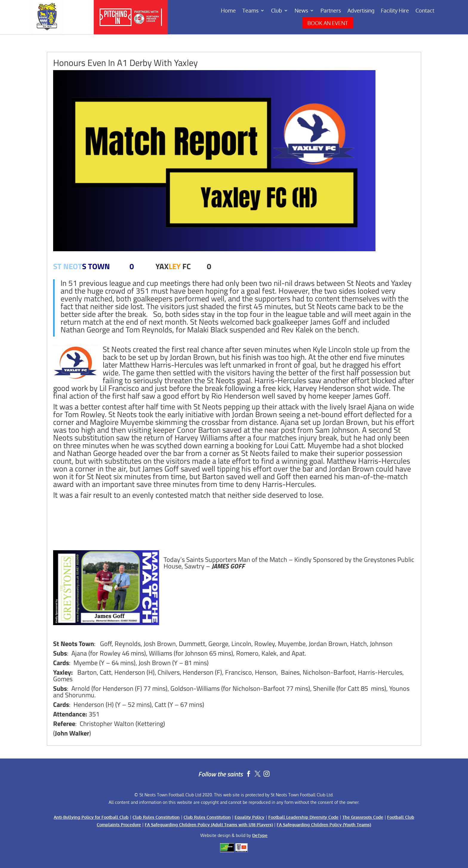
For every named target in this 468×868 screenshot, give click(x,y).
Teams (250, 11)
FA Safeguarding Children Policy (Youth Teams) (324, 825)
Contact (425, 11)
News (301, 11)
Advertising (361, 11)
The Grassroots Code (363, 817)
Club (277, 11)
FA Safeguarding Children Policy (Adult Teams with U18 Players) (209, 825)
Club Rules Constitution (156, 817)
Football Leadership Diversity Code (303, 817)
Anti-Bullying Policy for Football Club (91, 817)
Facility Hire (395, 11)
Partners (331, 11)
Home (228, 11)
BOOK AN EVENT (328, 23)
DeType (260, 835)
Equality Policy (250, 817)
